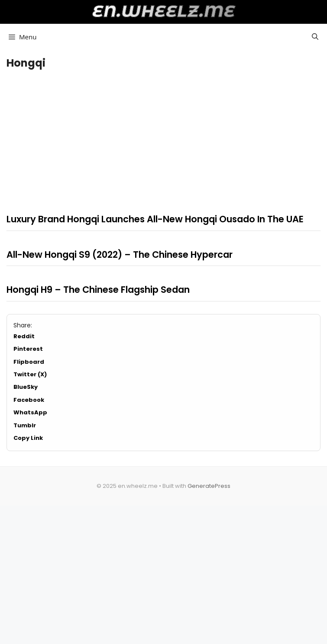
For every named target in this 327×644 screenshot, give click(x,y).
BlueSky (26, 387)
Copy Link (28, 438)
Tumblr (25, 425)
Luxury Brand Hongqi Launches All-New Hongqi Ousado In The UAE (155, 219)
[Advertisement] (163, 139)
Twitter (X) (30, 374)
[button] (315, 37)
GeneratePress (209, 486)
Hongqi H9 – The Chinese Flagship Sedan (98, 290)
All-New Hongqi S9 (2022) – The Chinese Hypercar (120, 255)
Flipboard (29, 362)
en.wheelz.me (163, 11)
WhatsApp (30, 412)
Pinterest (28, 349)
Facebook (29, 400)
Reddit (24, 336)
